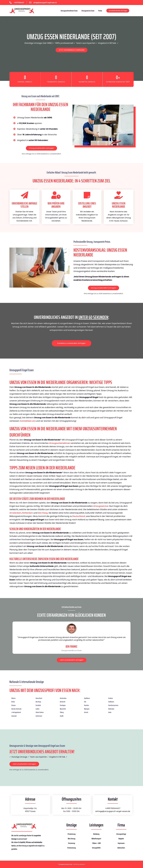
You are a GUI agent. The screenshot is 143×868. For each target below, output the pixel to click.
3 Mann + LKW (96, 843)
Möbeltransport (96, 839)
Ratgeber (121, 839)
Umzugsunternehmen (60, 443)
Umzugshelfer (96, 848)
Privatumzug (72, 834)
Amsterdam (15, 513)
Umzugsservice (101, 506)
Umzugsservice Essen (88, 11)
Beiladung (96, 834)
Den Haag (43, 513)
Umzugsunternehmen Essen (69, 11)
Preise (100, 11)
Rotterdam (28, 513)
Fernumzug (72, 843)
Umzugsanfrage (121, 834)
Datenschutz (121, 848)
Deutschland (79, 516)
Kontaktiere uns (28, 421)
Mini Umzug (72, 839)
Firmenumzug (72, 848)
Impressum (121, 843)
